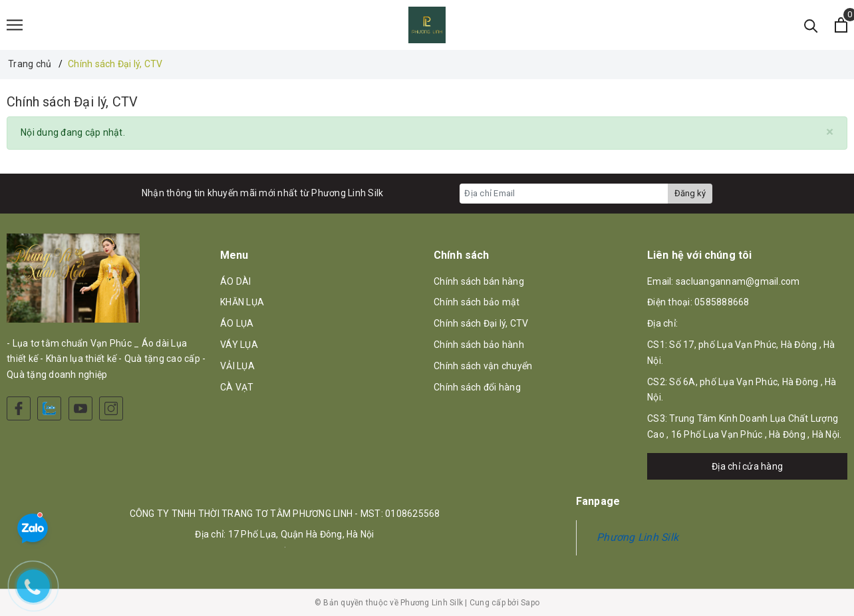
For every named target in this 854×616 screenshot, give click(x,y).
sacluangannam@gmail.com (738, 281)
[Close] (830, 132)
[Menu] (15, 25)
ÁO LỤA (237, 323)
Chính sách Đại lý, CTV (72, 102)
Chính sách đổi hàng (477, 387)
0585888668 (722, 302)
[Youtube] (80, 408)
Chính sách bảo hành (479, 345)
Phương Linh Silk (638, 537)
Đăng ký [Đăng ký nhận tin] (690, 193)
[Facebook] (19, 408)
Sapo (530, 603)
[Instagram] (111, 408)
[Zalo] (49, 408)
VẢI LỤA (237, 366)
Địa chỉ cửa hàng (747, 466)
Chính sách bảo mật (477, 302)
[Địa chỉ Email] (564, 194)
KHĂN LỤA (242, 302)
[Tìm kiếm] (811, 25)
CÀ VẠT (237, 387)
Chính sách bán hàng (479, 281)
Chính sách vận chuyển (483, 366)
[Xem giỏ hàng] (841, 25)
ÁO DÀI (236, 281)
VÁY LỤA (239, 345)
